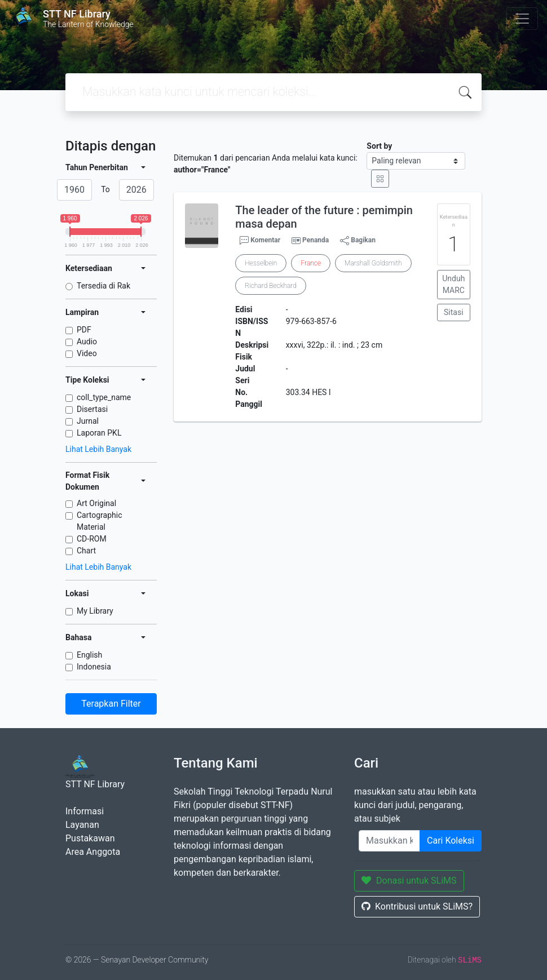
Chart (86, 551)
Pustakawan (90, 838)
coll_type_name (104, 397)
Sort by (379, 146)
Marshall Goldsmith (373, 263)
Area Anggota (93, 852)
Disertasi (92, 409)
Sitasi (454, 312)
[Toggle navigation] (522, 19)
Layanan (82, 825)
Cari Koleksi (451, 841)
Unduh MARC (453, 284)
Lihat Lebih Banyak (98, 449)
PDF (84, 330)
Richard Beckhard (271, 286)
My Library (95, 611)
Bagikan (358, 241)
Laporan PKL (99, 433)
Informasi (85, 811)
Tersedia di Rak (103, 286)
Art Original (96, 503)
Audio (87, 342)
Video (87, 353)
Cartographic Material (100, 521)
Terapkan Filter (111, 704)
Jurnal (88, 421)
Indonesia (94, 667)
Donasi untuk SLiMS (409, 881)
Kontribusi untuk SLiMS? (417, 906)
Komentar (260, 241)
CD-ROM (92, 539)
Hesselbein (261, 263)
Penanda (316, 240)
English (89, 655)
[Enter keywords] (389, 841)
